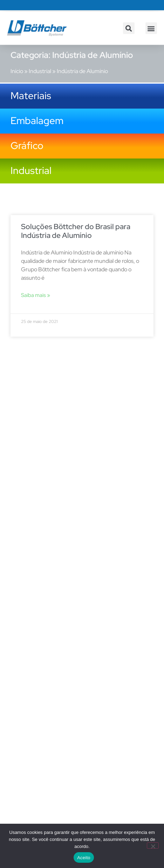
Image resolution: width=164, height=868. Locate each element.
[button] (129, 31)
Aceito (84, 858)
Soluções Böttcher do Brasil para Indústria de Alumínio (76, 231)
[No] (153, 846)
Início (17, 67)
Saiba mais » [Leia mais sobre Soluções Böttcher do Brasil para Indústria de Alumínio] (36, 295)
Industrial (40, 67)
